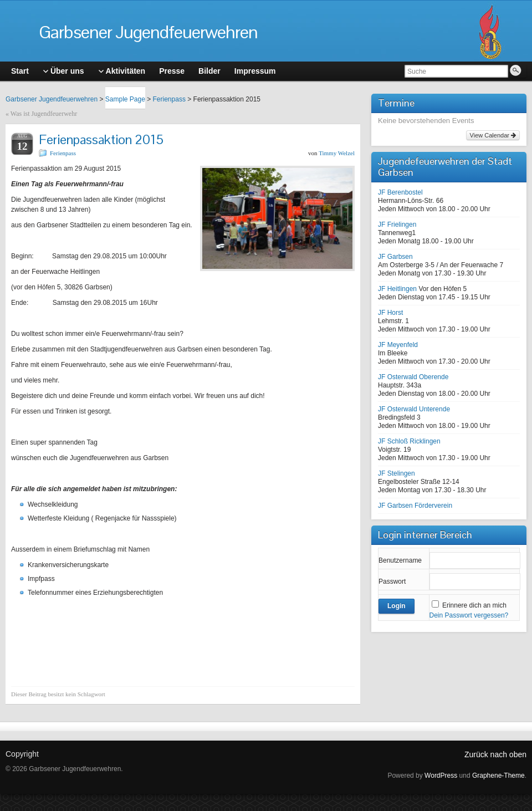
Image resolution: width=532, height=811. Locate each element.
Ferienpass (169, 99)
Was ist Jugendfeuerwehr (44, 114)
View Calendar (493, 135)
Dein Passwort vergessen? (469, 615)
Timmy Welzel (337, 153)
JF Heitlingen (397, 289)
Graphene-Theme (498, 776)
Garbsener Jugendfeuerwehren (148, 32)
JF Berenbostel (400, 192)
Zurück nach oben (495, 754)
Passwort (392, 582)
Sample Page (125, 99)
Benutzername (400, 560)
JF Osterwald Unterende (414, 409)
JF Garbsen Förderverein (415, 506)
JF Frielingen (397, 225)
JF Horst (390, 313)
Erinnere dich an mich (474, 605)
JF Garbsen (395, 257)
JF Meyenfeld (398, 345)
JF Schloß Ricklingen (409, 441)
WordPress (441, 776)
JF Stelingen (397, 473)
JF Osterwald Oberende (413, 377)
